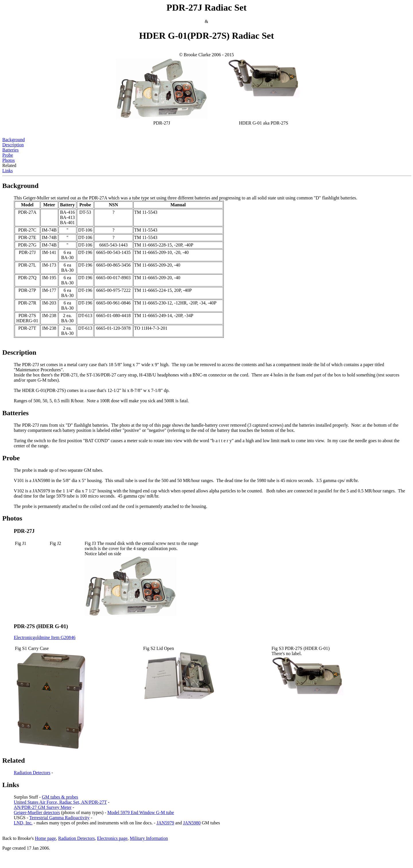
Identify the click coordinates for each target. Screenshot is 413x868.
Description (13, 145)
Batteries (10, 150)
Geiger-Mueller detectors (37, 812)
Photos (9, 160)
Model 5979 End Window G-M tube (141, 812)
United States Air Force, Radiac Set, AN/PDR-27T (60, 802)
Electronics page (112, 838)
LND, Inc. (23, 823)
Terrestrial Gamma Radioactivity (59, 818)
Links (7, 171)
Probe (8, 155)
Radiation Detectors (32, 773)
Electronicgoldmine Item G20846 (45, 637)
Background (13, 140)
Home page (45, 838)
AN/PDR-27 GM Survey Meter (43, 807)
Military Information (149, 838)
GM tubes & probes (60, 797)
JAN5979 (165, 823)
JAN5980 (192, 823)
